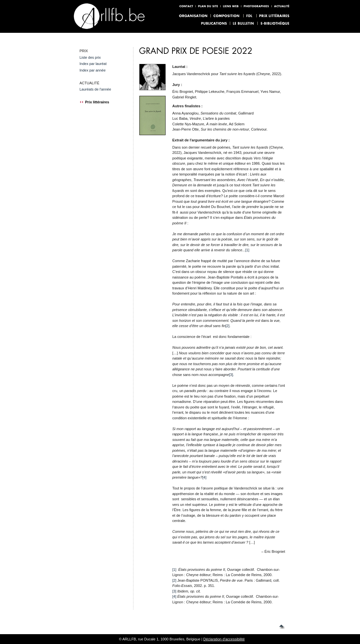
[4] (204, 477)
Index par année (92, 70)
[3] (174, 591)
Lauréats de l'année (95, 89)
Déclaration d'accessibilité (224, 639)
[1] (247, 250)
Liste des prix (90, 57)
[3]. (232, 375)
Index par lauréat (93, 64)
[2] (228, 326)
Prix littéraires (94, 102)
